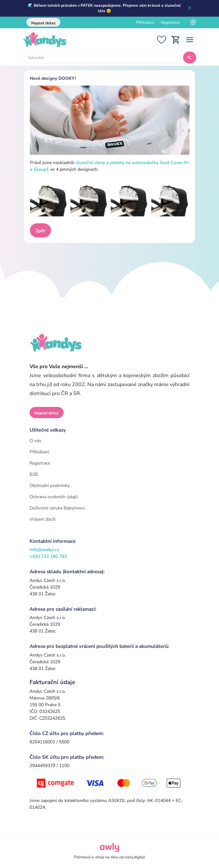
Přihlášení (145, 22)
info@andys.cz (44, 550)
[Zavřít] (190, 8)
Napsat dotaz (43, 23)
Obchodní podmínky (50, 486)
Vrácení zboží (42, 519)
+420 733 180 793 (48, 556)
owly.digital (135, 857)
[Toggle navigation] (190, 40)
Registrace (170, 22)
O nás (35, 441)
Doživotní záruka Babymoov (57, 508)
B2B (34, 474)
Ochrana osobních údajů (54, 497)
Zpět (40, 231)
